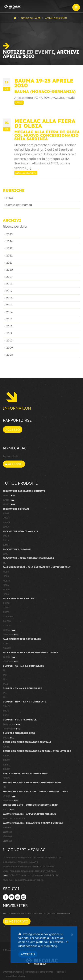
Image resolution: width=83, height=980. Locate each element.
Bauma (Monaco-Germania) (45, 91)
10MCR (6, 545)
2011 (9, 333)
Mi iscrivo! (17, 921)
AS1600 (7, 626)
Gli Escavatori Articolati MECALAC (20, 862)
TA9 (5, 697)
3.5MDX (7, 706)
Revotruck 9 (12, 729)
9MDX (6, 715)
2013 (9, 319)
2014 (9, 312)
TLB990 (7, 769)
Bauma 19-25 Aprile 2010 (44, 83)
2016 (9, 298)
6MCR (6, 536)
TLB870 (7, 756)
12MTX (9, 500)
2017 (9, 291)
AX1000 (7, 648)
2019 (9, 277)
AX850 (6, 644)
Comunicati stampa (19, 205)
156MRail (7, 836)
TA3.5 (6, 684)
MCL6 (6, 585)
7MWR (6, 513)
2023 (9, 248)
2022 (9, 256)
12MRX (9, 505)
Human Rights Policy (15, 976)
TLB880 (7, 760)
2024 (10, 241)
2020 (10, 270)
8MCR (6, 540)
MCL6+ (6, 590)
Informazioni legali (12, 972)
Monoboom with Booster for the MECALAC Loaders (29, 866)
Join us (60, 972)
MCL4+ (6, 581)
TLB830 (7, 747)
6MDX (6, 711)
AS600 (6, 603)
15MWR (7, 527)
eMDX (9, 738)
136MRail (7, 832)
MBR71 (6, 778)
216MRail (7, 841)
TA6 (5, 693)
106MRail (7, 827)
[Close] (72, 934)
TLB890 (7, 765)
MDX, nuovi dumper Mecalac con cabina (23, 880)
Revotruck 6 (12, 724)
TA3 (5, 679)
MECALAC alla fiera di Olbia (45, 123)
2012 (9, 326)
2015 (9, 305)
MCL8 (6, 594)
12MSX (9, 496)
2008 (10, 355)
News (10, 198)
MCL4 (6, 576)
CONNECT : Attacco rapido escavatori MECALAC (31, 875)
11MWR (6, 522)
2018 (9, 284)
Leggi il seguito (26, 173)
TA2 (5, 675)
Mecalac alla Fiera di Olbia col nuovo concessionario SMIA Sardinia (47, 135)
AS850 (6, 612)
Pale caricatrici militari (14, 818)
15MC (6, 554)
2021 (9, 263)
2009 (10, 348)
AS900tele (8, 617)
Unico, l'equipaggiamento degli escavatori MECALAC (30, 871)
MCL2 (6, 572)
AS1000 (7, 621)
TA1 (5, 670)
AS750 (6, 608)
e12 (4, 563)
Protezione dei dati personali (39, 972)
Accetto (28, 954)
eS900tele (11, 635)
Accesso (13, 430)
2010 (9, 341)
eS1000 (10, 630)
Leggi (19, 102)
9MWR (6, 518)
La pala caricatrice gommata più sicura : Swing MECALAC (32, 857)
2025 (9, 234)
